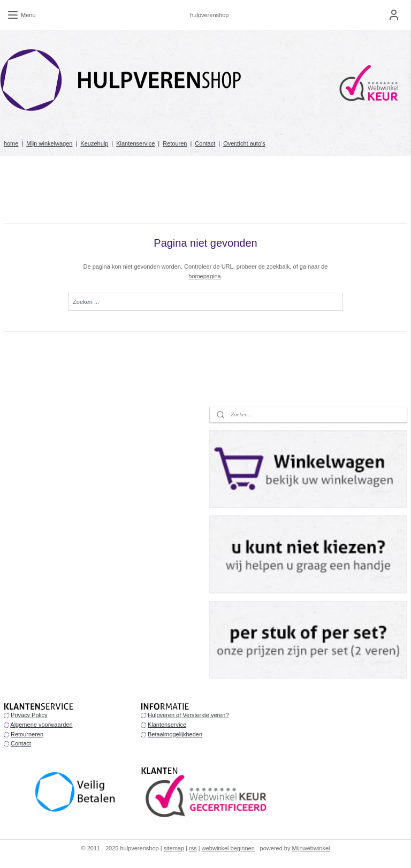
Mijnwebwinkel (311, 848)
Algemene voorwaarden (41, 725)
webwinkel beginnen (228, 848)
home (11, 143)
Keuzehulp (94, 143)
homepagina (205, 276)
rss (193, 848)
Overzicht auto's (244, 143)
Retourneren (27, 734)
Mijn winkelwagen (49, 143)
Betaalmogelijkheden (175, 734)
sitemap (174, 848)
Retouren (175, 143)
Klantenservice (135, 143)
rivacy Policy (31, 715)
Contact (205, 143)
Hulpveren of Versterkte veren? (188, 715)
